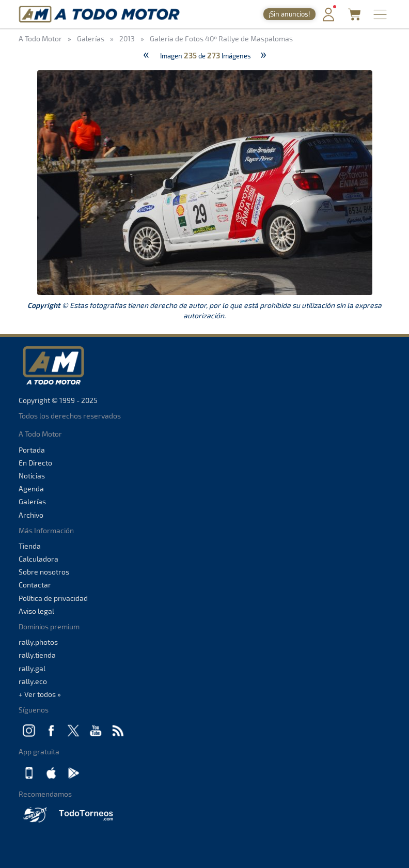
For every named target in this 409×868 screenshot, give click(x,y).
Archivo (31, 515)
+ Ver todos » (40, 694)
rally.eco (33, 681)
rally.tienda (37, 655)
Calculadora (38, 559)
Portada (32, 450)
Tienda (30, 546)
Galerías (32, 501)
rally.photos (38, 642)
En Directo (35, 463)
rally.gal (32, 668)
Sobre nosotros (44, 572)
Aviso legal (36, 611)
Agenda (31, 489)
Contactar (35, 585)
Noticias (32, 476)
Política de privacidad (53, 598)
